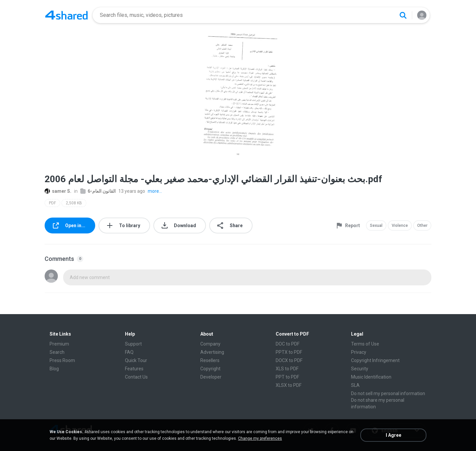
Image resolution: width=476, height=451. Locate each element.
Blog (54, 369)
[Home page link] (66, 15)
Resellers (210, 360)
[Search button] (403, 15)
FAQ (129, 352)
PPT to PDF (287, 377)
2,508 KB (74, 203)
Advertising (212, 352)
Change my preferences (260, 438)
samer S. (58, 191)
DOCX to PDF (289, 360)
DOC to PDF (288, 344)
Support (133, 344)
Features (134, 369)
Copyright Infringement (375, 360)
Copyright (210, 369)
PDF (52, 203)
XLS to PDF (287, 369)
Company (210, 344)
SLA (355, 385)
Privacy (359, 352)
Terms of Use (365, 344)
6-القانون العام (98, 191)
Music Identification (371, 377)
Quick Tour (136, 360)
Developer (211, 377)
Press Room (62, 360)
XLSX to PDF (289, 385)
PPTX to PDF (289, 352)
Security (360, 369)
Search (57, 352)
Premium (59, 344)
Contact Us (136, 377)
